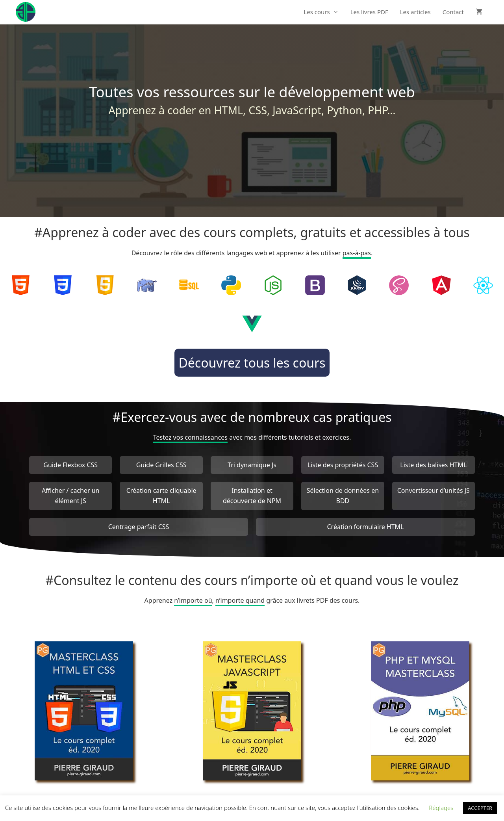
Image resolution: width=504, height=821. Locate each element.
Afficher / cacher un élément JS (71, 496)
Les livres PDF (369, 12)
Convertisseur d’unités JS (434, 490)
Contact (453, 12)
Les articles (415, 12)
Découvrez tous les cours (252, 363)
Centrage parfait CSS (139, 527)
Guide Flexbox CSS (70, 465)
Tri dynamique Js (252, 465)
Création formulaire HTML (365, 527)
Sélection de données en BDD (343, 496)
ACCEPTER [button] (480, 808)
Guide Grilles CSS (161, 465)
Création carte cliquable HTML (161, 496)
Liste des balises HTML (433, 465)
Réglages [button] (441, 808)
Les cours (324, 12)
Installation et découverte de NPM (252, 496)
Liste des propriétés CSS (343, 465)
